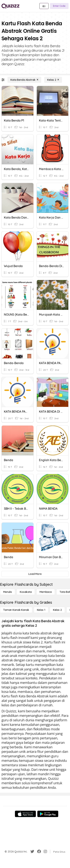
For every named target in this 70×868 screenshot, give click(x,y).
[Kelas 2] (53, 80)
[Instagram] (45, 852)
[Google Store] (48, 814)
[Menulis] (8, 592)
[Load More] (35, 574)
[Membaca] (46, 592)
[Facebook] (39, 852)
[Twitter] (32, 852)
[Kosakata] (26, 592)
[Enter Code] (59, 6)
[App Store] (25, 814)
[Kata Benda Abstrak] (24, 80)
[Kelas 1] (41, 610)
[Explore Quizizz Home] (10, 6)
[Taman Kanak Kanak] (16, 610)
